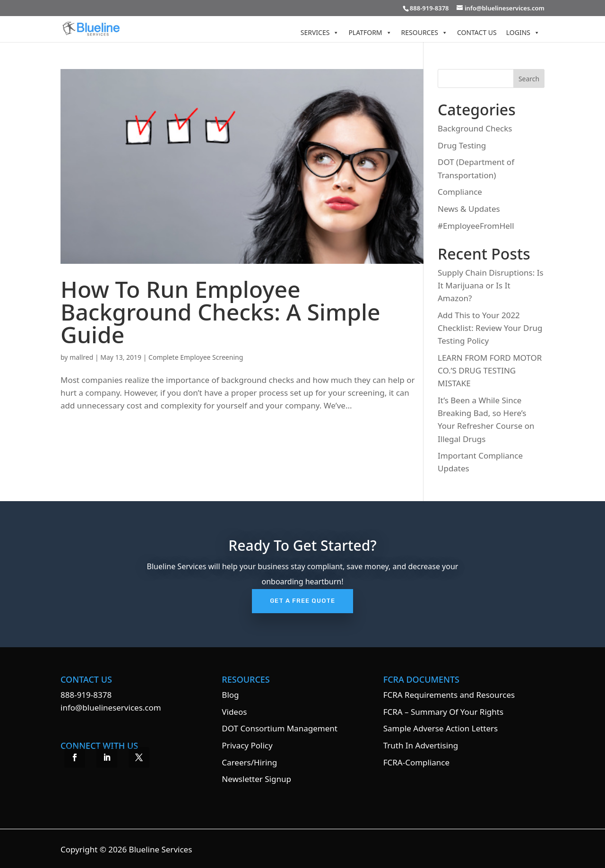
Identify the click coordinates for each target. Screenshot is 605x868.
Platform (370, 32)
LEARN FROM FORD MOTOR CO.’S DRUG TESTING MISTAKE (490, 370)
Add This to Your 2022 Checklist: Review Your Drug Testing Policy (490, 328)
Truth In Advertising (421, 745)
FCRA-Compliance (416, 762)
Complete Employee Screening (196, 357)
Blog (230, 695)
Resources (424, 32)
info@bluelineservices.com (111, 707)
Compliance (460, 192)
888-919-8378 (86, 695)
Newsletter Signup (256, 779)
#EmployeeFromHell (476, 226)
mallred (81, 357)
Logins (523, 32)
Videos (234, 712)
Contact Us (477, 32)
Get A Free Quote (302, 601)
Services (320, 32)
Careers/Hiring (249, 762)
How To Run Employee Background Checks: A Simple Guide (220, 312)
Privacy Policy (247, 745)
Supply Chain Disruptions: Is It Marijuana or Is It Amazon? (491, 285)
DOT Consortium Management (280, 728)
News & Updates (469, 209)
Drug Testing (462, 145)
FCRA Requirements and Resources (449, 695)
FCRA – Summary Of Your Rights (443, 712)
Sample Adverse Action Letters (441, 728)
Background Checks (475, 128)
